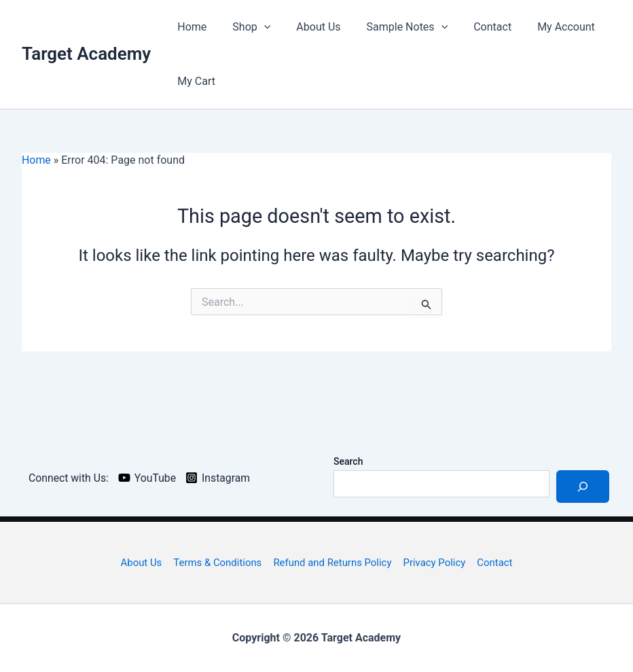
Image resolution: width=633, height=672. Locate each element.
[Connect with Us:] (67, 478)
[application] (258, 27)
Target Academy (86, 54)
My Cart (194, 81)
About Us (308, 27)
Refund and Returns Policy (332, 563)
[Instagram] (220, 478)
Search (348, 461)
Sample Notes (393, 27)
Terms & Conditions (218, 563)
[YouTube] (149, 478)
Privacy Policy (433, 563)
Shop (245, 27)
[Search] (583, 487)
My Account (544, 27)
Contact (474, 27)
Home (190, 27)
